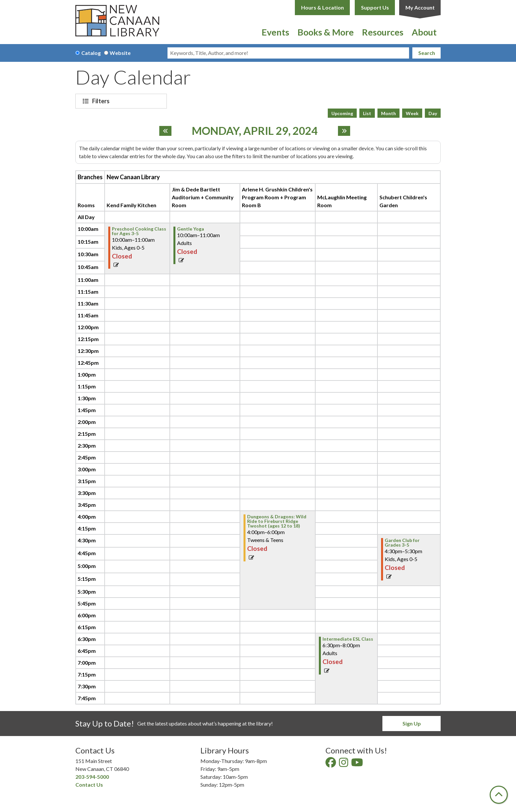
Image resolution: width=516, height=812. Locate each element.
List (367, 113)
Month (388, 113)
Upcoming (342, 113)
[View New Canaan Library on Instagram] (344, 764)
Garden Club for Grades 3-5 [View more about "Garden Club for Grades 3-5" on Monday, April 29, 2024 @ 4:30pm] (402, 543)
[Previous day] (165, 131)
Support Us (375, 7)
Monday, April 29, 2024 (255, 131)
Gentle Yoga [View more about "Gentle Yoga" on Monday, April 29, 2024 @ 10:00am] (191, 229)
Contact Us (89, 785)
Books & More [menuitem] (326, 32)
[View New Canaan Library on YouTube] (358, 764)
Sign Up (412, 723)
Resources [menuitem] (383, 32)
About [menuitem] (424, 32)
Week (412, 113)
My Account (420, 7)
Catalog (91, 53)
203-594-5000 (92, 777)
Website (120, 53)
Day (433, 113)
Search (427, 53)
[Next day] (344, 131)
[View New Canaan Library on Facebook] (331, 764)
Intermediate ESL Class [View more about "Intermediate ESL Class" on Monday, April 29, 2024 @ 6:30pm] (348, 639)
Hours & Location (322, 7)
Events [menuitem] (275, 32)
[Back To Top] (499, 795)
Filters (102, 101)
